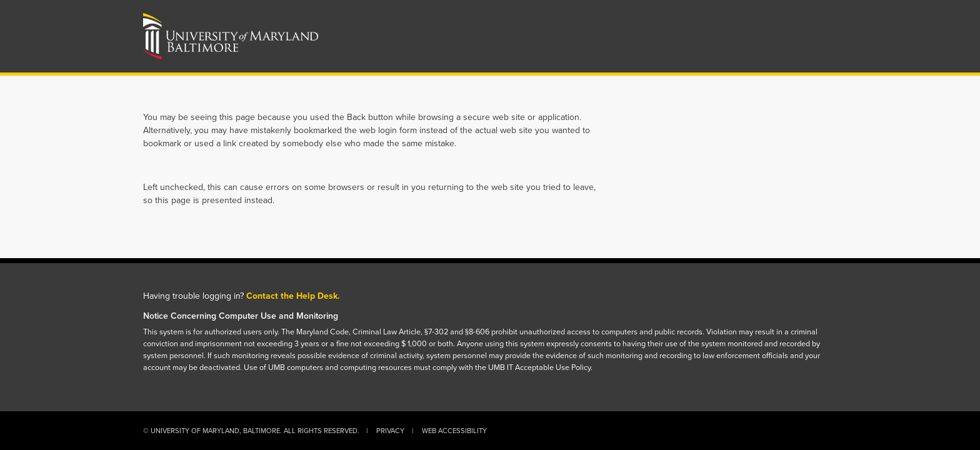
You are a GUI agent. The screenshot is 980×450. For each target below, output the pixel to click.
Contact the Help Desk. (293, 296)
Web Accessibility (454, 431)
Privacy (390, 431)
